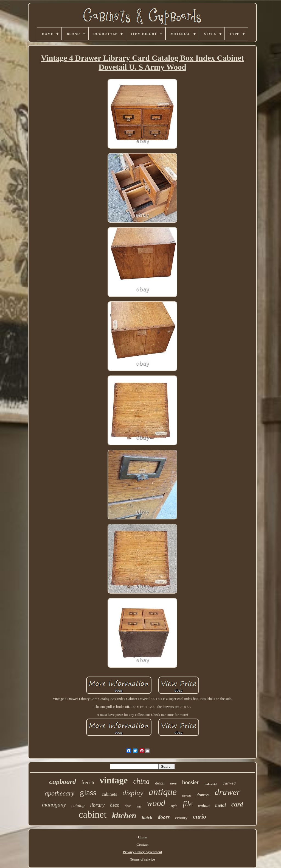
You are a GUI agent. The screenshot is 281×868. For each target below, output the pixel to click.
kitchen (124, 816)
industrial (211, 784)
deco (115, 805)
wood (156, 803)
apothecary (60, 793)
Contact (142, 845)
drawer (227, 792)
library (97, 805)
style (174, 806)
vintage (114, 780)
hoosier (191, 782)
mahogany (54, 805)
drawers (203, 795)
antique (163, 792)
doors (164, 817)
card (237, 804)
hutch (147, 818)
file (188, 804)
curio (199, 816)
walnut (204, 806)
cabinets (109, 794)
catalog (78, 806)
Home (142, 837)
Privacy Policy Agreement (142, 852)
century (181, 818)
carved (229, 784)
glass (88, 792)
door (128, 806)
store (173, 783)
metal (220, 805)
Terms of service (143, 859)
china (141, 781)
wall (139, 807)
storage (187, 795)
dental (160, 783)
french (88, 783)
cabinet (93, 815)
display (133, 793)
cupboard (63, 782)
